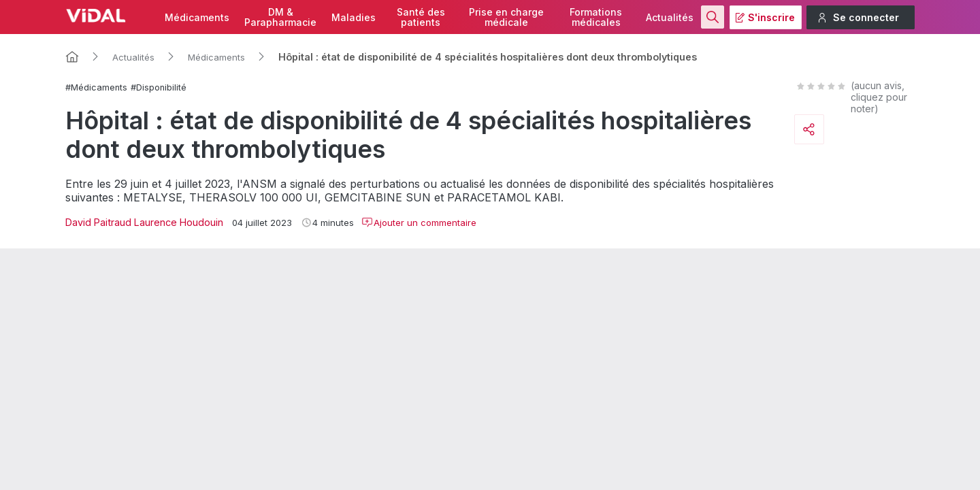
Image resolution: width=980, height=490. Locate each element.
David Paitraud (98, 222)
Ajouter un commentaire (419, 223)
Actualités (670, 17)
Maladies (354, 17)
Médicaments (197, 17)
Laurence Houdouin (179, 222)
